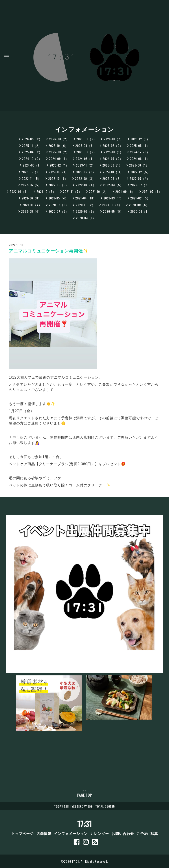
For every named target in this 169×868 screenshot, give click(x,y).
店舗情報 (44, 833)
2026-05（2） (32, 139)
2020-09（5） (139, 205)
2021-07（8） (152, 191)
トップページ (22, 833)
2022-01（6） (20, 191)
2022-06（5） (31, 185)
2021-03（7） (113, 198)
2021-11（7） (72, 191)
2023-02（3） (86, 172)
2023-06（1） (139, 165)
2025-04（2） (32, 152)
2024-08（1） (86, 158)
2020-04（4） (140, 211)
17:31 (85, 824)
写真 (154, 833)
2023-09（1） (112, 165)
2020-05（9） (113, 211)
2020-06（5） (86, 211)
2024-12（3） (140, 152)
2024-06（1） (140, 158)
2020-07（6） (59, 211)
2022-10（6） (58, 178)
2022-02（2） (140, 185)
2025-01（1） (113, 152)
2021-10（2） (99, 191)
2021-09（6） (125, 191)
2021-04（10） (86, 198)
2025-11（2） (32, 145)
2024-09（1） (59, 158)
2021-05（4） (58, 198)
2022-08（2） (112, 178)
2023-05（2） (31, 172)
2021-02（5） (140, 198)
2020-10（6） (112, 205)
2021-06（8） (31, 198)
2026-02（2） (86, 139)
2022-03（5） (113, 185)
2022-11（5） (31, 178)
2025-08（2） (113, 145)
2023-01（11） (113, 172)
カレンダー (100, 833)
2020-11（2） (85, 205)
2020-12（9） (59, 205)
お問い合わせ (123, 833)
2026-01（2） (114, 139)
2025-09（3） (85, 145)
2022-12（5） (140, 172)
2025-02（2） (86, 152)
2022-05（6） (59, 185)
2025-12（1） (140, 139)
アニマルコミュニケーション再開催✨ (49, 251)
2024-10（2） (32, 158)
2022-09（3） (85, 178)
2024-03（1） (33, 165)
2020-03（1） (86, 218)
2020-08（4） (31, 211)
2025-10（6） (58, 145)
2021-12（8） (46, 191)
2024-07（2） (113, 158)
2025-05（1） (140, 145)
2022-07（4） (140, 178)
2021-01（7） (32, 205)
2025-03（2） (59, 152)
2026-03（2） (59, 139)
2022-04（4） (86, 185)
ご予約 (142, 833)
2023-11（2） (86, 165)
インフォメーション (71, 833)
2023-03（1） (59, 172)
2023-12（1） (59, 165)
